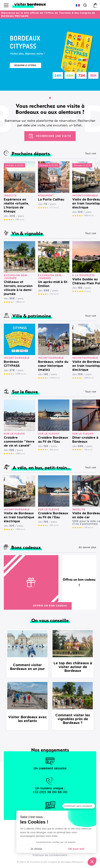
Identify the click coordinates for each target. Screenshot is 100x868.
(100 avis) (88, 527)
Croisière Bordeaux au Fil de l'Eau (53, 440)
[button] (50, 98)
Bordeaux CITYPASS (12, 364)
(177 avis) (54, 208)
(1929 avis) (89, 216)
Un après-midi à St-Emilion (53, 284)
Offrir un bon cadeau (50, 606)
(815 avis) (54, 450)
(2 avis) (87, 291)
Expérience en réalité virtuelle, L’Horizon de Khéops (16, 206)
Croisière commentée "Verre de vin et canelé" (19, 442)
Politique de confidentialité (50, 855)
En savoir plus (88, 547)
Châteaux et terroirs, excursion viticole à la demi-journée (18, 288)
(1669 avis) (20, 454)
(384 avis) (20, 302)
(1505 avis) (55, 378)
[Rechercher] (85, 5)
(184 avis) (20, 220)
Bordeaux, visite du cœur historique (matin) (53, 366)
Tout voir (91, 154)
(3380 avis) (21, 374)
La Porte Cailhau (51, 200)
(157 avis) (54, 294)
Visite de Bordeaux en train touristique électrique (19, 517)
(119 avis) (88, 450)
